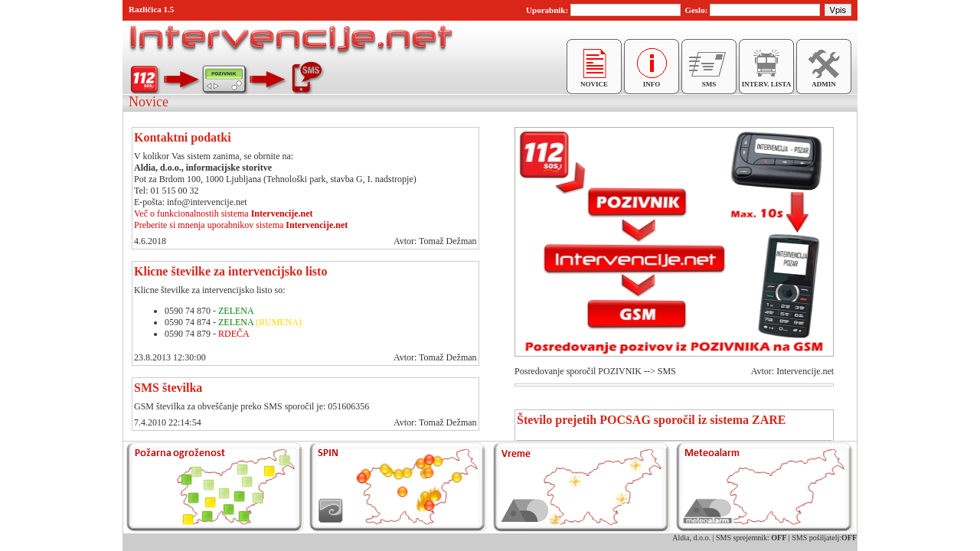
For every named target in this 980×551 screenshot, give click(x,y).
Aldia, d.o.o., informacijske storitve (203, 168)
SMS (709, 81)
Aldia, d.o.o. (691, 538)
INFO (652, 81)
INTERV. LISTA (766, 81)
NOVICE (594, 81)
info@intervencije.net (207, 202)
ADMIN (824, 81)
